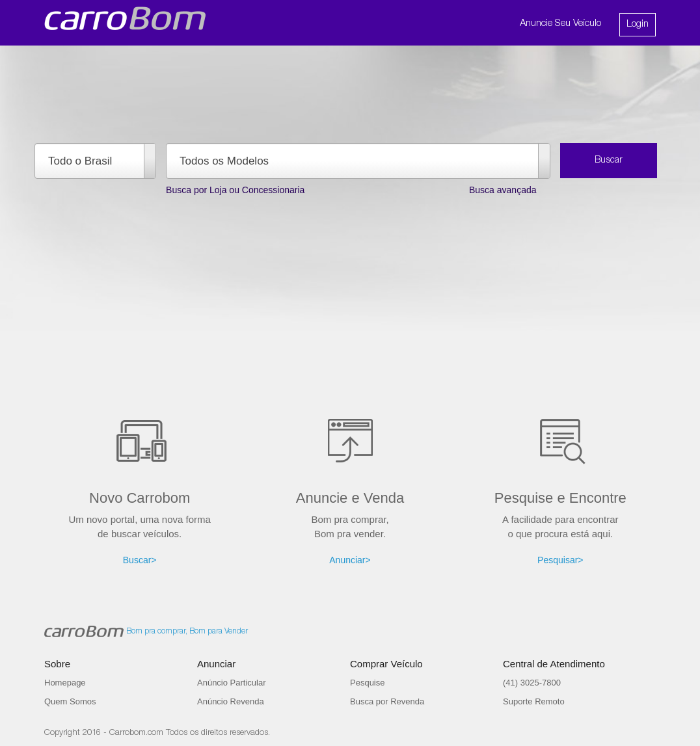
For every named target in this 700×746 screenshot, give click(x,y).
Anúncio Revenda (231, 701)
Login (638, 24)
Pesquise (367, 683)
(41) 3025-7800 (532, 683)
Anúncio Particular (232, 683)
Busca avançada (503, 190)
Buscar (609, 161)
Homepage (65, 683)
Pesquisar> (560, 560)
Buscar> (140, 560)
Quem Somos (70, 701)
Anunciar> (350, 560)
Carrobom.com (136, 733)
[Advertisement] (350, 360)
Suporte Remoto (534, 701)
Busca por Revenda (387, 701)
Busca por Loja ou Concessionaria (235, 190)
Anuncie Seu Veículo (560, 24)
